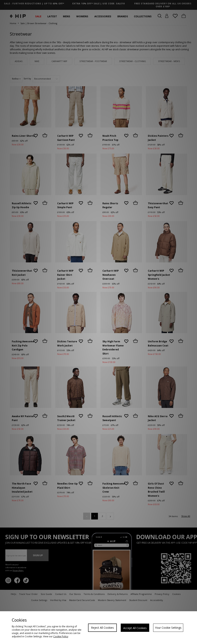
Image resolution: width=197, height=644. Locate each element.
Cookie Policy (61, 636)
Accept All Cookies (135, 628)
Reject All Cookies (102, 628)
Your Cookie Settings (168, 628)
